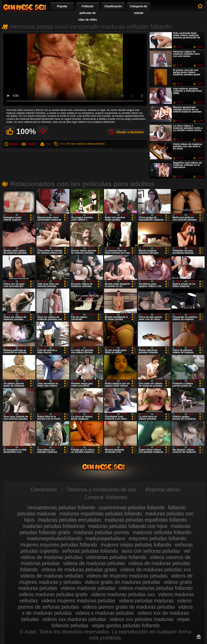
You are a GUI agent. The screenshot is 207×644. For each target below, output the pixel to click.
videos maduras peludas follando (156, 588)
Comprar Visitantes (106, 497)
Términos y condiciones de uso (101, 490)
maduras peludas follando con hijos (128, 526)
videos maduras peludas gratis (53, 594)
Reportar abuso (163, 490)
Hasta (199, 637)
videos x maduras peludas (105, 613)
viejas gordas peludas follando (126, 625)
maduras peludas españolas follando (146, 520)
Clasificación (113, 6)
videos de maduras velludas (52, 576)
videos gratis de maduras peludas (122, 582)
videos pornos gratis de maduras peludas (129, 607)
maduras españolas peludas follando (101, 514)
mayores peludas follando (157, 538)
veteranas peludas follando (116, 557)
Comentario (44, 490)
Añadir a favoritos (130, 132)
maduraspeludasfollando (54, 538)
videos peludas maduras (146, 601)
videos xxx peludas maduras (141, 619)
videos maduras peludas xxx (123, 594)
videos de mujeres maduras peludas (127, 576)
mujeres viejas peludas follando (136, 545)
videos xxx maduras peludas (74, 619)
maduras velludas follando (91, 144)
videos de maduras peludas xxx (156, 569)
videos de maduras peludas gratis (79, 569)
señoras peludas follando (90, 551)
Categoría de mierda (139, 10)
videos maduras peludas (88, 588)
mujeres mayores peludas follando (59, 545)
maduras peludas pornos (101, 532)
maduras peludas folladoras (54, 526)
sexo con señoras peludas (151, 551)
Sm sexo (71, 144)
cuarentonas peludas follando (132, 507)
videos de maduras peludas (94, 563)
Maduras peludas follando (25, 7)
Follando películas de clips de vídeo (88, 13)
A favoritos (200, 6)
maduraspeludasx (105, 538)
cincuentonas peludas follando (61, 507)
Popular (62, 6)
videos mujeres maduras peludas (78, 601)
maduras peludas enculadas (70, 520)
